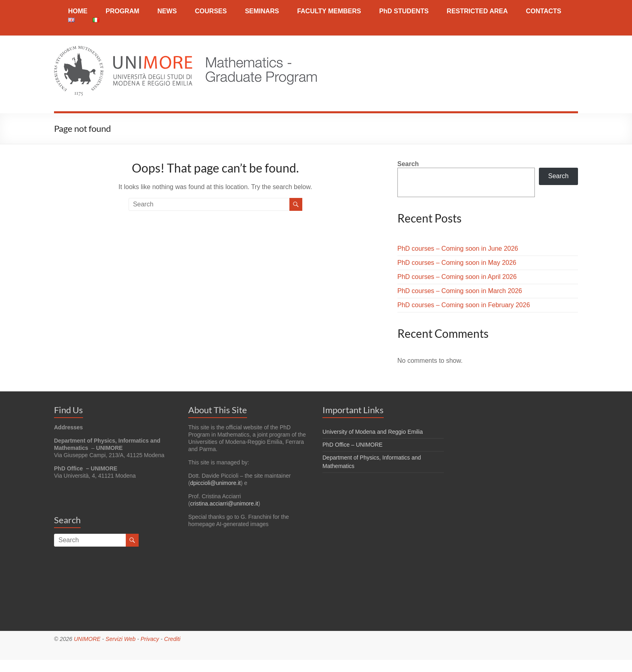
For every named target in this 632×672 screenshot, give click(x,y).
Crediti (172, 639)
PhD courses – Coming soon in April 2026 (457, 277)
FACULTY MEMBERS (329, 11)
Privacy (150, 639)
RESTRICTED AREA (477, 11)
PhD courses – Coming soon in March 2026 (460, 291)
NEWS (167, 11)
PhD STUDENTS (404, 11)
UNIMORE (87, 639)
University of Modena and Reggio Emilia (373, 432)
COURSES (211, 11)
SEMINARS (262, 11)
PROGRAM (123, 11)
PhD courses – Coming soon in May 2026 (457, 263)
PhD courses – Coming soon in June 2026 (458, 249)
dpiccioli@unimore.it (215, 483)
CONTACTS (544, 11)
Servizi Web (121, 639)
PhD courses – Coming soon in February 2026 (464, 305)
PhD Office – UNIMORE (352, 445)
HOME (78, 11)
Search (408, 164)
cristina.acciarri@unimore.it (224, 503)
